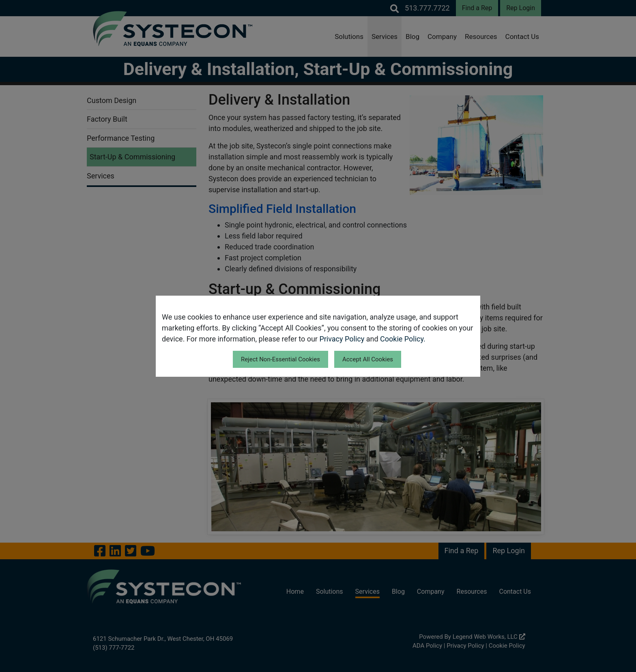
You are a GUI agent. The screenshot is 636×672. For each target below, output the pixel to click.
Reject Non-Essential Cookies (280, 359)
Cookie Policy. (403, 339)
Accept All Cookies (368, 359)
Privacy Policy (342, 339)
